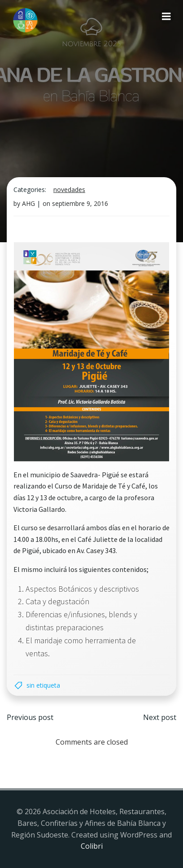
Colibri (92, 846)
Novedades (69, 190)
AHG (28, 203)
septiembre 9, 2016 (80, 203)
